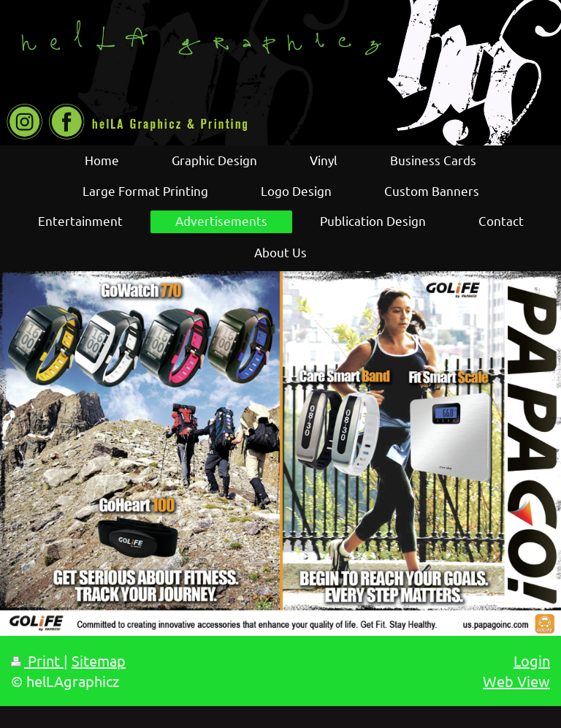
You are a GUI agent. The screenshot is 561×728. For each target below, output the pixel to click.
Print (37, 660)
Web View (516, 681)
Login (532, 660)
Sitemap (99, 660)
